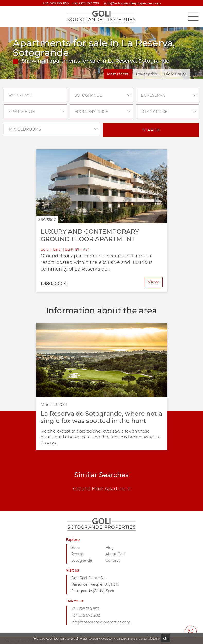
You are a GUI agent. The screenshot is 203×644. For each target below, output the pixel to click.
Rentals (78, 554)
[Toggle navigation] (193, 17)
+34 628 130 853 (56, 3)
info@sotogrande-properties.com (101, 622)
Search (151, 130)
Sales (76, 548)
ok (165, 638)
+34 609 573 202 (85, 3)
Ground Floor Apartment (102, 489)
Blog (110, 548)
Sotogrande (82, 560)
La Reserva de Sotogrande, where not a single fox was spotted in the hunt (101, 417)
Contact (113, 560)
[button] (51, 220)
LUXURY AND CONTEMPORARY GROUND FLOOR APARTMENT (90, 235)
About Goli (115, 554)
